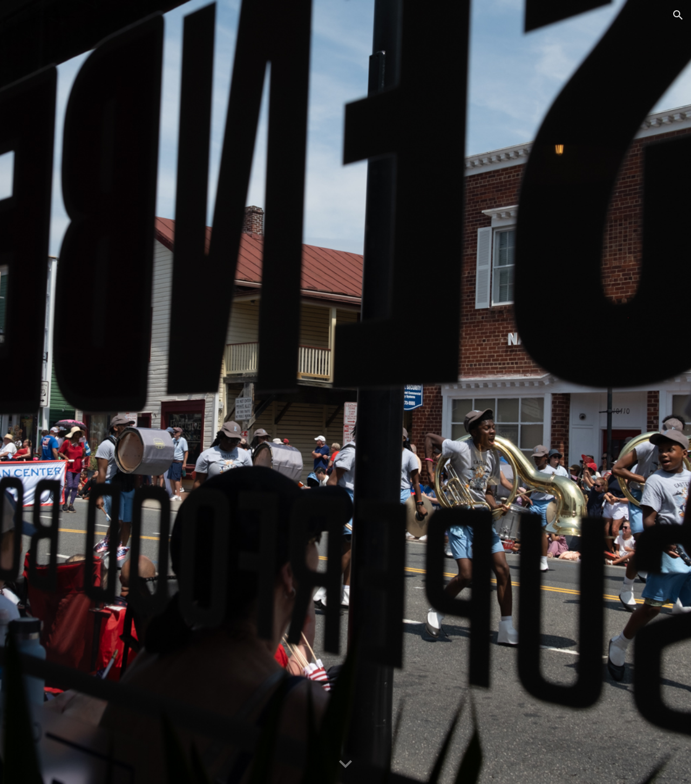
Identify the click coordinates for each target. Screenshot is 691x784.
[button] (678, 15)
